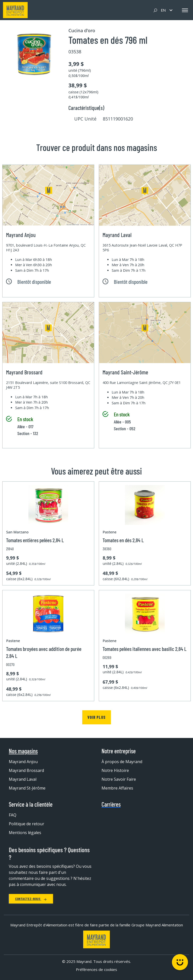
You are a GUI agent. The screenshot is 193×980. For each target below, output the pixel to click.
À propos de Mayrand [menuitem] (122, 762)
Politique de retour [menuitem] (27, 824)
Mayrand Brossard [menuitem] (26, 770)
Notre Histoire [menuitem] (115, 770)
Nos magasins (23, 751)
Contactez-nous (31, 899)
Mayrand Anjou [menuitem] (23, 762)
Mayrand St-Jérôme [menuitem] (27, 788)
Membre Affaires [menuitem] (117, 788)
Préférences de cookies (96, 969)
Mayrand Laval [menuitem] (23, 779)
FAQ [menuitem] (13, 815)
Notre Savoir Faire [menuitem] (119, 779)
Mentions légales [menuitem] (25, 833)
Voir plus (96, 717)
